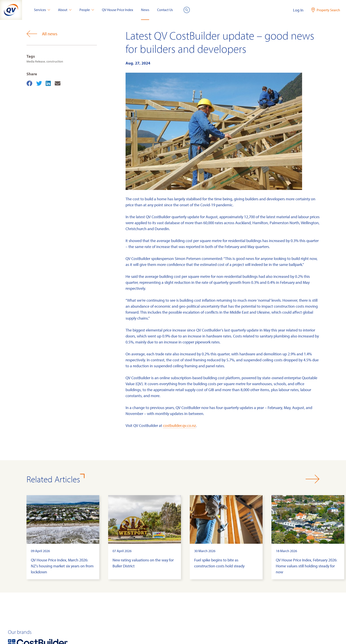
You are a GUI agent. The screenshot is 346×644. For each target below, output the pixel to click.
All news (42, 34)
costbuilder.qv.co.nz (180, 425)
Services (42, 10)
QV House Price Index (118, 10)
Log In (298, 10)
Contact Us (165, 10)
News (145, 10)
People (87, 10)
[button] (313, 479)
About (65, 10)
